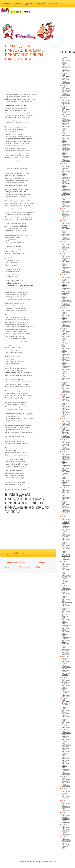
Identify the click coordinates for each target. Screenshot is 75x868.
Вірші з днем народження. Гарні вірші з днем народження (66, 235)
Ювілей (41, 4)
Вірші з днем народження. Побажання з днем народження (66, 110)
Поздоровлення (11, 562)
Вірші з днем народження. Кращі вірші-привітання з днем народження (66, 829)
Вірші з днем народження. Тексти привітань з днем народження (66, 805)
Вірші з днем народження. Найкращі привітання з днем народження (66, 432)
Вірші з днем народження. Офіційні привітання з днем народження (66, 734)
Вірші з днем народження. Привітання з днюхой (66, 701)
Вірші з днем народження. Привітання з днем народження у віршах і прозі (66, 842)
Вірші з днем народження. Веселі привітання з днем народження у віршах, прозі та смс (66, 468)
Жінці (38, 567)
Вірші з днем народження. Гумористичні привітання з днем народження (66, 444)
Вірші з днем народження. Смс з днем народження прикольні (66, 455)
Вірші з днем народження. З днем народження (66, 366)
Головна (6, 4)
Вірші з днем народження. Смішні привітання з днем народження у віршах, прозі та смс (66, 508)
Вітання (23, 562)
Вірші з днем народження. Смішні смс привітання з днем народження (66, 781)
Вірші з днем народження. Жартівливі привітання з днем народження (66, 759)
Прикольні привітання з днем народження (66, 659)
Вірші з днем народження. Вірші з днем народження (66, 268)
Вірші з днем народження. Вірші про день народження (66, 332)
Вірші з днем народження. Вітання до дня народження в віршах (66, 793)
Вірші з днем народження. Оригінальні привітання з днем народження (66, 179)
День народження (24, 4)
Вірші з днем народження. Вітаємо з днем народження (66, 692)
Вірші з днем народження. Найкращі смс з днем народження (66, 650)
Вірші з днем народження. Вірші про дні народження (66, 770)
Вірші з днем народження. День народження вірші (66, 376)
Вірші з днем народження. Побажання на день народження (66, 224)
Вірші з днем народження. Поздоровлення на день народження (67, 301)
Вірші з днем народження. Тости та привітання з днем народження (66, 817)
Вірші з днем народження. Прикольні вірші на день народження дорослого (66, 493)
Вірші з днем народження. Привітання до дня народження (66, 257)
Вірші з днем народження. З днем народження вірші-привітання (66, 639)
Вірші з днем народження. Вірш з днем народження (66, 422)
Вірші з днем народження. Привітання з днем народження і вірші (66, 191)
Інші (21, 8)
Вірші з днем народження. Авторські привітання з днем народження (66, 627)
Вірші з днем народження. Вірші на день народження (66, 157)
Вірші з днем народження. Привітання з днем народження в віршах (66, 146)
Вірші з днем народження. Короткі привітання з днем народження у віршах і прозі (66, 409)
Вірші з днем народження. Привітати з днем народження (66, 202)
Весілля (53, 4)
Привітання (25, 567)
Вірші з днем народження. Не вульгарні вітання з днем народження (66, 614)
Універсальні (9, 8)
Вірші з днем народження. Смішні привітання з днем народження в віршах (66, 669)
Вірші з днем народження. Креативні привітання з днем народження (66, 121)
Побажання (40, 562)
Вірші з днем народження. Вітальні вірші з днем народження (66, 344)
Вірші (7, 567)
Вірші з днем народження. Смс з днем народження (66, 101)
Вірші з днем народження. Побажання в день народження (66, 322)
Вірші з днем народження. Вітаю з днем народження (66, 278)
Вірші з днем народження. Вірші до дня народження (66, 167)
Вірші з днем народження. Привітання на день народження (66, 681)
